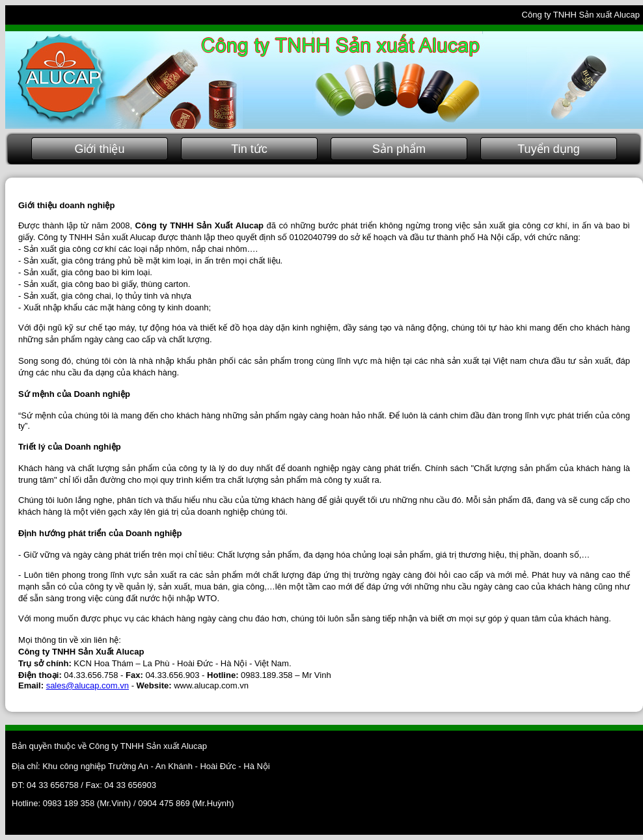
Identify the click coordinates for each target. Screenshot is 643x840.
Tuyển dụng (548, 149)
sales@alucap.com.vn (88, 685)
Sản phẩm (399, 149)
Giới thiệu (99, 149)
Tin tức (249, 149)
